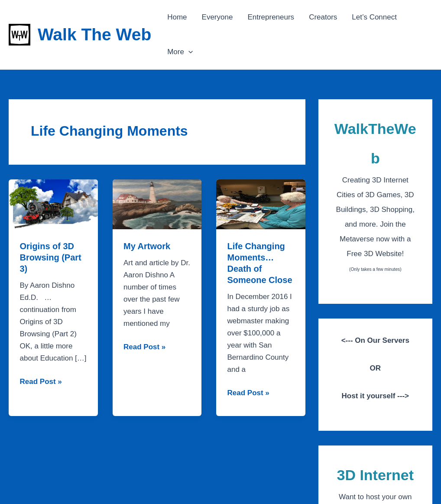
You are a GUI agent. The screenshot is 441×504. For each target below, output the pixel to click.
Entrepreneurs (271, 17)
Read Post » (41, 382)
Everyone (217, 17)
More (180, 52)
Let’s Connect (374, 17)
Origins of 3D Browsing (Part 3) (51, 257)
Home (177, 17)
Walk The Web (94, 34)
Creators (323, 17)
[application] (188, 52)
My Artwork (147, 246)
